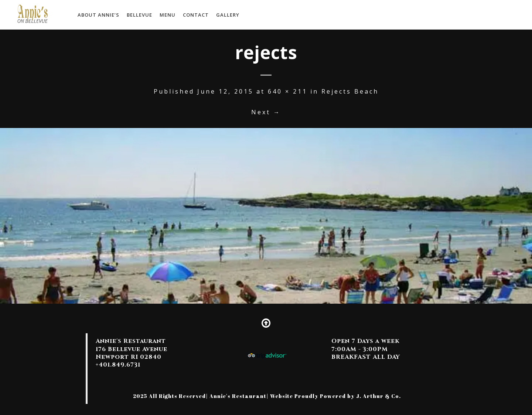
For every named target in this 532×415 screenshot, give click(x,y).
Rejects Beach (350, 91)
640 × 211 (288, 91)
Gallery (228, 15)
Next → (266, 112)
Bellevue (139, 15)
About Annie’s (98, 15)
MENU (168, 15)
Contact (196, 15)
